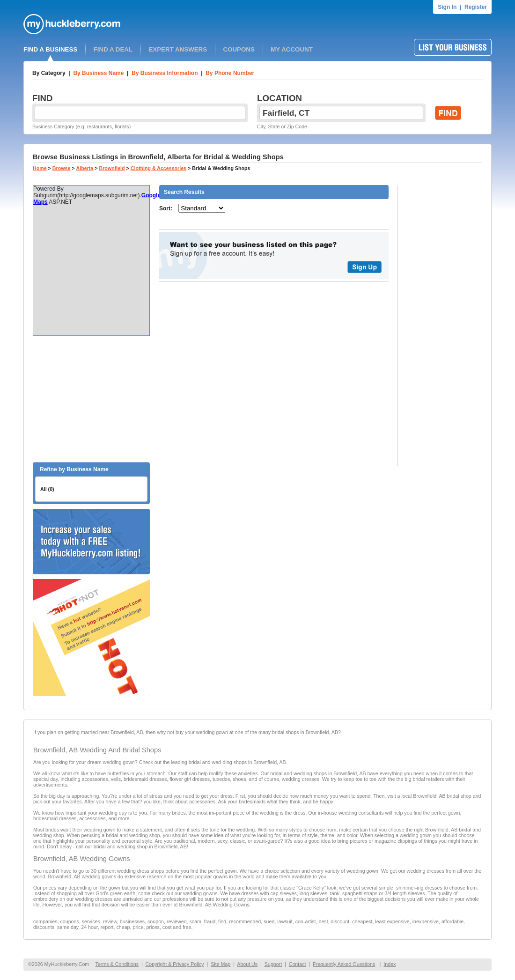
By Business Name (98, 73)
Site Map (221, 964)
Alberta (85, 168)
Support (273, 964)
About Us (247, 964)
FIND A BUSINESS (50, 49)
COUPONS (239, 49)
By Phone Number (230, 73)
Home (40, 168)
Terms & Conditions (117, 964)
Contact (298, 964)
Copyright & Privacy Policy (175, 964)
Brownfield (112, 168)
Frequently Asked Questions (344, 964)
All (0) (47, 489)
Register (476, 7)
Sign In (447, 7)
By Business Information (165, 73)
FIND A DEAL (113, 49)
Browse (62, 168)
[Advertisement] (91, 399)
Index (390, 964)
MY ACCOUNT (292, 49)
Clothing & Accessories (158, 168)
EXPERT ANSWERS (178, 49)
